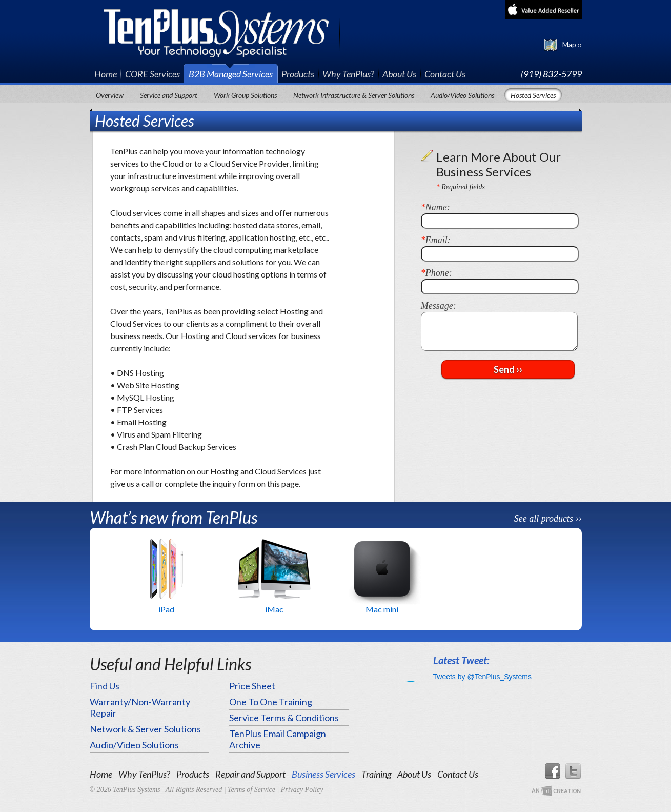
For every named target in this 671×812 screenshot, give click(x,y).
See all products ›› (548, 519)
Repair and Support (250, 774)
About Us (399, 74)
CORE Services (152, 74)
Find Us (105, 686)
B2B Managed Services (231, 74)
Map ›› (572, 44)
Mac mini (382, 609)
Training (376, 774)
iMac (274, 609)
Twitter (574, 771)
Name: (435, 207)
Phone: (436, 273)
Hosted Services (533, 95)
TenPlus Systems (222, 32)
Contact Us (445, 74)
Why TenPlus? (348, 74)
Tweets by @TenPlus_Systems (482, 677)
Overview (110, 95)
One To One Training (271, 702)
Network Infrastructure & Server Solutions (354, 95)
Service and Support (169, 95)
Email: (436, 240)
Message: (439, 306)
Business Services (323, 774)
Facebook (552, 771)
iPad (166, 609)
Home (106, 74)
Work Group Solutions (245, 95)
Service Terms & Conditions (284, 718)
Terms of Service (251, 790)
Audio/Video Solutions (462, 95)
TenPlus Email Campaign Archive (278, 739)
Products (298, 74)
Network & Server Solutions (145, 729)
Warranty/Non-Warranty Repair (140, 707)
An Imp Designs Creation (556, 791)
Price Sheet (252, 686)
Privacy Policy (302, 790)
